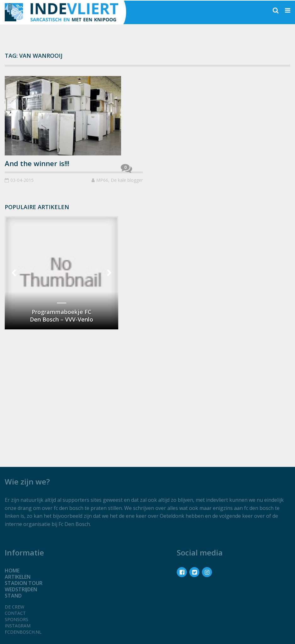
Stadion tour (24, 583)
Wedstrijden (21, 589)
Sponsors (17, 619)
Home (12, 571)
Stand (13, 596)
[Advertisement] (61, 379)
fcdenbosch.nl (23, 632)
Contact (15, 613)
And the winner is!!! (37, 163)
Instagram (18, 626)
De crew (14, 607)
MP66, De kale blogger (120, 180)
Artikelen (18, 577)
